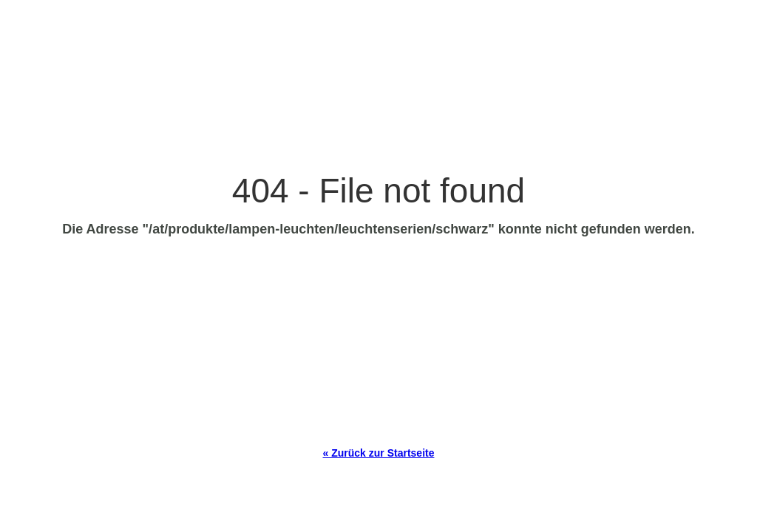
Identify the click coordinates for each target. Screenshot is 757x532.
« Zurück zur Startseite (379, 453)
